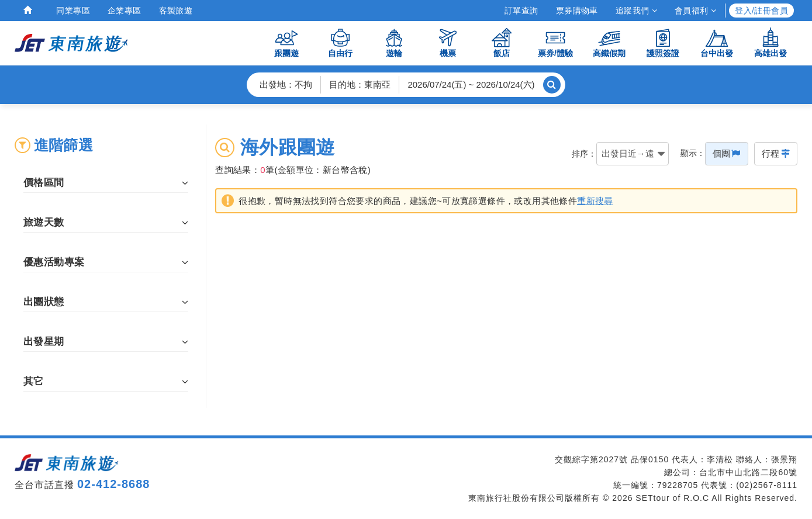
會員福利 (695, 11)
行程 (776, 153)
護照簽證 (663, 42)
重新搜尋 (595, 203)
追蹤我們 (636, 11)
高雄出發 (770, 42)
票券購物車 (577, 11)
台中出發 (717, 42)
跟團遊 (286, 42)
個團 (727, 153)
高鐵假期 (609, 42)
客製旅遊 (176, 11)
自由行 (340, 42)
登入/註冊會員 (761, 11)
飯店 (502, 42)
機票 (448, 42)
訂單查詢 (521, 11)
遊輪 (394, 42)
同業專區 (73, 11)
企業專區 (125, 11)
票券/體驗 (555, 42)
